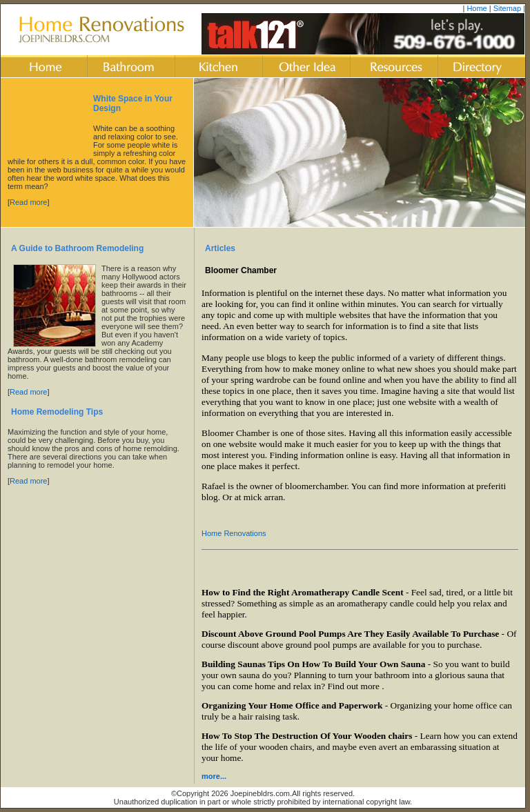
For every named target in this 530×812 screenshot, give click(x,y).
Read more (28, 202)
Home (477, 8)
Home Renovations (234, 533)
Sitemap (507, 8)
